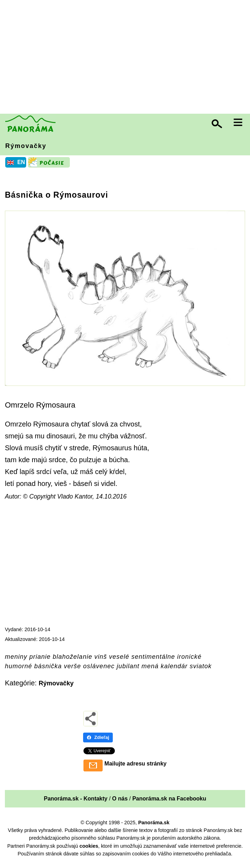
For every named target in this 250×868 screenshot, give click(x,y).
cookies (89, 846)
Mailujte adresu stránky (135, 764)
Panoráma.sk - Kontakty (75, 799)
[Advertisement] (127, 58)
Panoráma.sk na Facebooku (169, 799)
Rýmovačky (26, 146)
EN (21, 162)
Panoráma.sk (154, 823)
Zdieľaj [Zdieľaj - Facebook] (98, 737)
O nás (120, 799)
